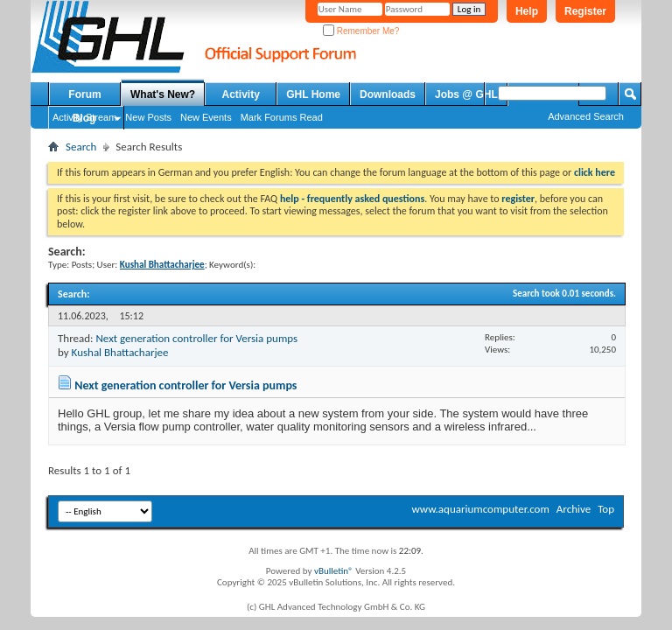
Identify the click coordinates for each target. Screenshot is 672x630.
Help (527, 11)
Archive (574, 509)
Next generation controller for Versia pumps (196, 338)
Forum (84, 94)
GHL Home (313, 94)
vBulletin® (334, 571)
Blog (84, 118)
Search (81, 147)
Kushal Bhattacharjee (120, 352)
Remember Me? (361, 31)
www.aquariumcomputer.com (480, 509)
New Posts (148, 117)
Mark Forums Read (282, 117)
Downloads (388, 94)
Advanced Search (586, 116)
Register (585, 11)
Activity (241, 94)
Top (606, 509)
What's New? (163, 94)
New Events (206, 117)
